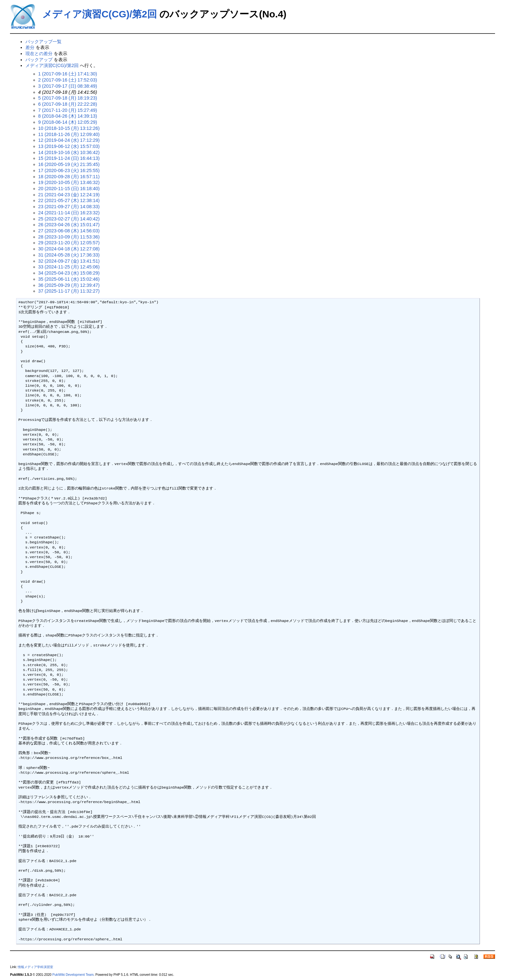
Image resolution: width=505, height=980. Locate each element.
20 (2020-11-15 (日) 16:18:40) (69, 189)
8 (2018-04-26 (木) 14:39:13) (68, 116)
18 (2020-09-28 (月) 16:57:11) (69, 177)
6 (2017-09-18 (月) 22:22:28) (68, 104)
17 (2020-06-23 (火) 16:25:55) (69, 170)
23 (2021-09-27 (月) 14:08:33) (69, 207)
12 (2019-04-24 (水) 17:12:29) (69, 140)
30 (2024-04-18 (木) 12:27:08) (69, 249)
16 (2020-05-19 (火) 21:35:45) (69, 164)
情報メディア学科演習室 (35, 967)
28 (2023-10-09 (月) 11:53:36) (69, 237)
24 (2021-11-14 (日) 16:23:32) (69, 213)
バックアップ (39, 60)
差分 (30, 47)
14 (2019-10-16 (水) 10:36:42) (69, 152)
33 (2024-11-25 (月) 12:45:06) (69, 267)
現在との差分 (39, 53)
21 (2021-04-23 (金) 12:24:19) (69, 195)
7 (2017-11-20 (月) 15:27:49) (68, 110)
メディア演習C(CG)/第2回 (100, 14)
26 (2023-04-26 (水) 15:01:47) (69, 225)
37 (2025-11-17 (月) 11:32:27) (69, 291)
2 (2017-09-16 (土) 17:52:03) (68, 80)
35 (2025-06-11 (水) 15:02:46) (69, 279)
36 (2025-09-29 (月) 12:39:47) (69, 285)
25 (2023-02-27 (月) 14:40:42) (69, 219)
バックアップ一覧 (43, 42)
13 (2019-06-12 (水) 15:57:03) (69, 146)
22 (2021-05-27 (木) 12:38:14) (69, 200)
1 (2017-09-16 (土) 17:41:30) (68, 74)
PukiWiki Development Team (73, 975)
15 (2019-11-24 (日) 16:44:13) (69, 158)
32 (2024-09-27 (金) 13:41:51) (69, 261)
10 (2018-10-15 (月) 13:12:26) (69, 128)
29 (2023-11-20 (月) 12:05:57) (69, 243)
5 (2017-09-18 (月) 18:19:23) (68, 98)
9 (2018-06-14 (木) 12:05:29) (68, 122)
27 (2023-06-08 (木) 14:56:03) (69, 231)
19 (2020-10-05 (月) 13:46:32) (69, 182)
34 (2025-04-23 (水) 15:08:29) (69, 273)
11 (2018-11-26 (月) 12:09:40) (69, 134)
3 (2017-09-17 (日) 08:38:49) (68, 86)
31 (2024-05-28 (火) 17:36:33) (69, 255)
